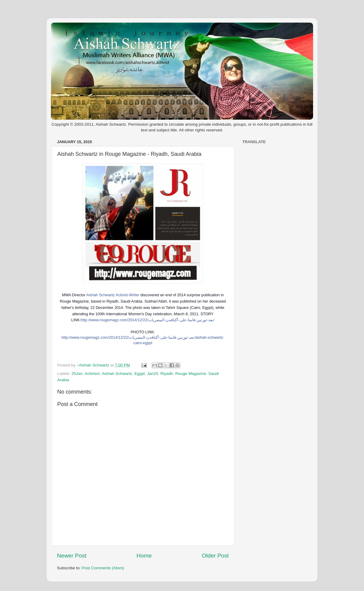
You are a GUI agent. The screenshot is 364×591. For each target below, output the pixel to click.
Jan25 (153, 374)
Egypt (140, 374)
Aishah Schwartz (117, 374)
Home (144, 556)
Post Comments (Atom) (103, 568)
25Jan (77, 374)
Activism (92, 374)
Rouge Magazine (191, 374)
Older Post (215, 556)
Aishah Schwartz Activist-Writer (113, 295)
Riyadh (167, 374)
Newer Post (72, 556)
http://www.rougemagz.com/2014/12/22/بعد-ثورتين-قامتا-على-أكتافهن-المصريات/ (148, 320)
